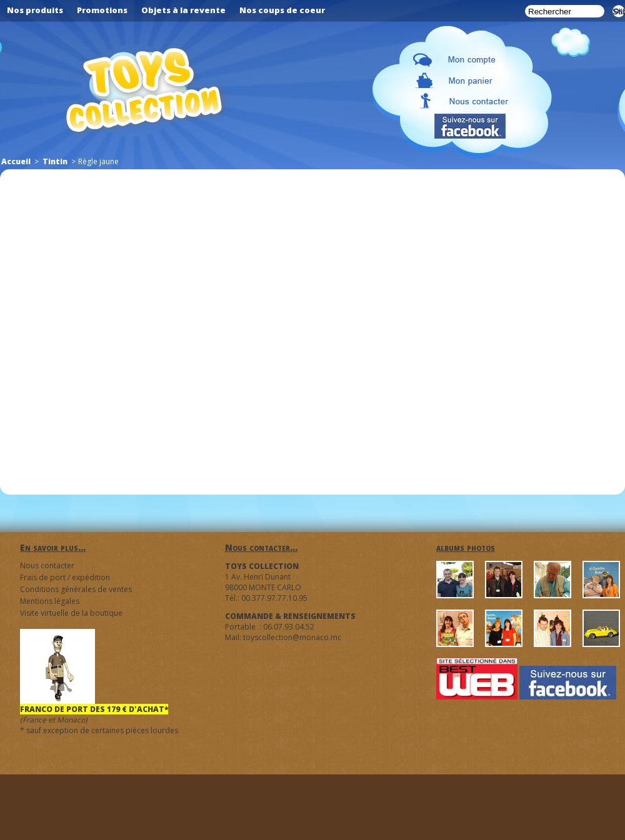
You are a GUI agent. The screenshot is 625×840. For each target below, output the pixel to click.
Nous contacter (47, 566)
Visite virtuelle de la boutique (71, 613)
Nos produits (35, 10)
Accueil (16, 161)
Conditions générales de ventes (76, 589)
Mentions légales (50, 601)
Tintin (55, 161)
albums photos (466, 547)
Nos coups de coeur (282, 10)
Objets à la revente (183, 10)
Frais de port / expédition (65, 577)
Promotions (102, 10)
